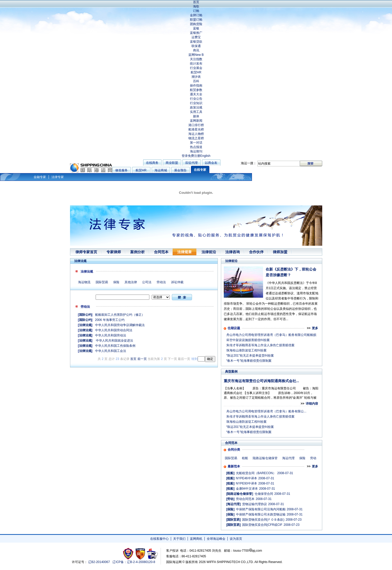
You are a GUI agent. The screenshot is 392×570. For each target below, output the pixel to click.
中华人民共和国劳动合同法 (114, 330)
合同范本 (161, 252)
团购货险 (196, 24)
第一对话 (196, 143)
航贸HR (196, 72)
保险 (116, 282)
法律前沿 (209, 252)
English (205, 156)
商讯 (196, 50)
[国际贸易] (234, 520)
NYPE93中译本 (247, 483)
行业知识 (196, 103)
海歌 (196, 6)
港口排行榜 (196, 125)
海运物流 (84, 282)
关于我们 (179, 539)
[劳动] (230, 499)
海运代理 (288, 458)
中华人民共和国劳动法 (111, 335)
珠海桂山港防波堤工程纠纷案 (247, 350)
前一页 (142, 359)
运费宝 (196, 37)
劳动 (313, 458)
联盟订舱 (196, 20)
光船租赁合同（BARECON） (256, 473)
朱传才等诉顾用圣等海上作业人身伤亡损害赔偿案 (260, 345)
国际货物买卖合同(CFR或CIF (262, 525)
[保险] (230, 509)
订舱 (196, 11)
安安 (152, 554)
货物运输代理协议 (255, 504)
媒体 (196, 116)
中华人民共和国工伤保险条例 (115, 346)
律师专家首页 (86, 252)
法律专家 (58, 177)
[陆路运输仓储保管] (240, 494)
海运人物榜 (196, 134)
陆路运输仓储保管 (265, 458)
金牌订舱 (196, 15)
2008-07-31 (285, 473)
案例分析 (137, 252)
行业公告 (196, 99)
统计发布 (196, 64)
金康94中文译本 (247, 489)
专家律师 (114, 252)
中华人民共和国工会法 (111, 351)
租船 (245, 458)
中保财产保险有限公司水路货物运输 (261, 514)
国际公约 (85, 315)
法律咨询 (233, 252)
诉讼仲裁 (177, 282)
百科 (196, 81)
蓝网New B (196, 55)
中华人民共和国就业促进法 (114, 341)
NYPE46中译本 (247, 478)
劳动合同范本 (245, 499)
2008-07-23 (294, 520)
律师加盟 (280, 252)
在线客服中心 (159, 539)
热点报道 (196, 147)
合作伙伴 (256, 252)
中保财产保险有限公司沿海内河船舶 (261, 509)
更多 (315, 328)
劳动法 (161, 282)
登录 (185, 156)
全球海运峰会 (216, 539)
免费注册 (194, 156)
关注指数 (196, 59)
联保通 (196, 46)
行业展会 (196, 68)
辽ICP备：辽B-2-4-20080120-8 (134, 562)
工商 (129, 554)
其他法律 (131, 282)
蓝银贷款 (196, 42)
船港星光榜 (196, 129)
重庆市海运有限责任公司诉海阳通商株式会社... (262, 381)
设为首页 (236, 539)
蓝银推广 (196, 33)
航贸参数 (196, 90)
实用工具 (196, 112)
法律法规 (85, 325)
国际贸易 (102, 282)
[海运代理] (234, 504)
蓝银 (196, 28)
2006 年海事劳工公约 (110, 320)
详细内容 (312, 404)
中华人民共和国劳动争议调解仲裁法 (120, 325)
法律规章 (185, 252)
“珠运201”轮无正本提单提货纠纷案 (250, 356)
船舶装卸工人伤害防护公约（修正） (120, 315)
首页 (196, 2)
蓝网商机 (196, 539)
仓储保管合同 (264, 494)
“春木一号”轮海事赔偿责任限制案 (249, 361)
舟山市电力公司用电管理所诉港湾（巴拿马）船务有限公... (266, 411)
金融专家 (40, 177)
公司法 (147, 282)
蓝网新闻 (196, 121)
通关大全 (196, 94)
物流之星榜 (196, 138)
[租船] (230, 473)
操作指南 (196, 86)
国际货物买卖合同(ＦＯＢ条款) (263, 520)
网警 (140, 554)
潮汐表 (196, 77)
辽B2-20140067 (99, 562)
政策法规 (196, 107)
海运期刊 (196, 151)
